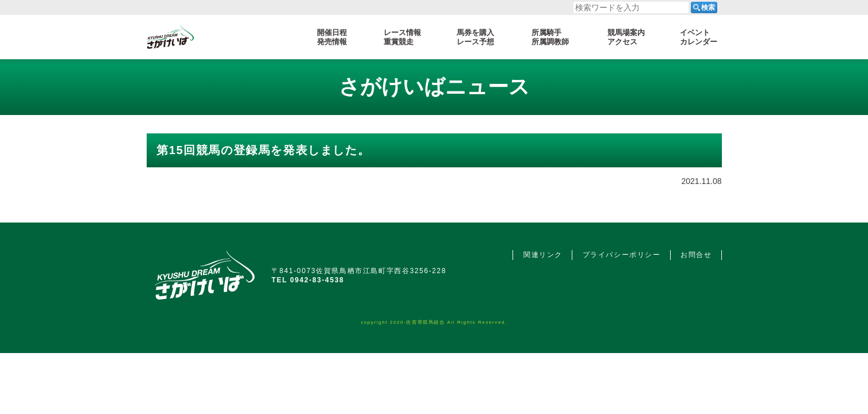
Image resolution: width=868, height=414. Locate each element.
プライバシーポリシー (622, 255)
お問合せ (696, 255)
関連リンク (543, 255)
